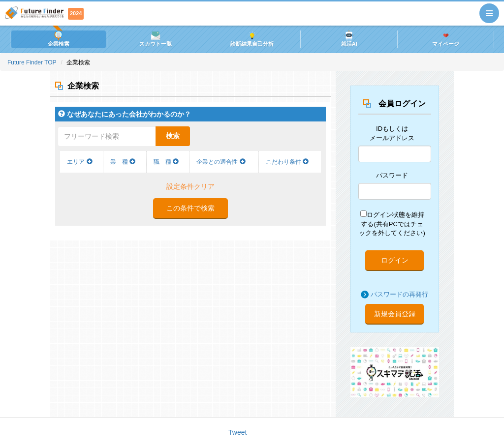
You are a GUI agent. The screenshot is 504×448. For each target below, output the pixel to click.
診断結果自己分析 (252, 39)
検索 (173, 136)
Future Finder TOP (32, 62)
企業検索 (59, 39)
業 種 (123, 162)
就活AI (349, 39)
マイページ (446, 39)
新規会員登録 (395, 314)
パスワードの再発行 (399, 294)
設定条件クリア (190, 186)
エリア (79, 162)
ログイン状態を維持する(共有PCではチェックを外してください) (392, 224)
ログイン (395, 260)
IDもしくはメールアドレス (392, 133)
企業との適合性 (221, 162)
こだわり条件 (287, 162)
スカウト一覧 (156, 39)
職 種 (166, 162)
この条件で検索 (190, 208)
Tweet (237, 432)
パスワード (392, 175)
